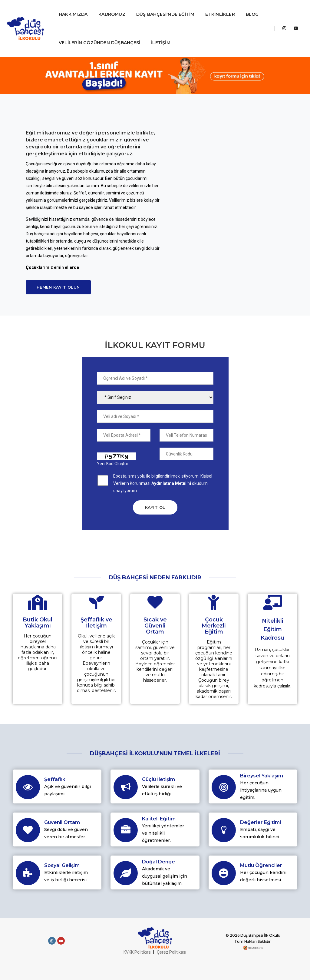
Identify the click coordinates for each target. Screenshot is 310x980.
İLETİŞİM (161, 43)
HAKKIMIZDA (74, 14)
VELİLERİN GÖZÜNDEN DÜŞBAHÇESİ (100, 43)
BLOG (253, 14)
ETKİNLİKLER (221, 14)
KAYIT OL (155, 507)
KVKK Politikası (137, 952)
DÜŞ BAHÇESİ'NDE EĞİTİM (166, 14)
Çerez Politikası (171, 952)
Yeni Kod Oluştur (113, 464)
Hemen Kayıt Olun (58, 287)
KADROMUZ (112, 14)
